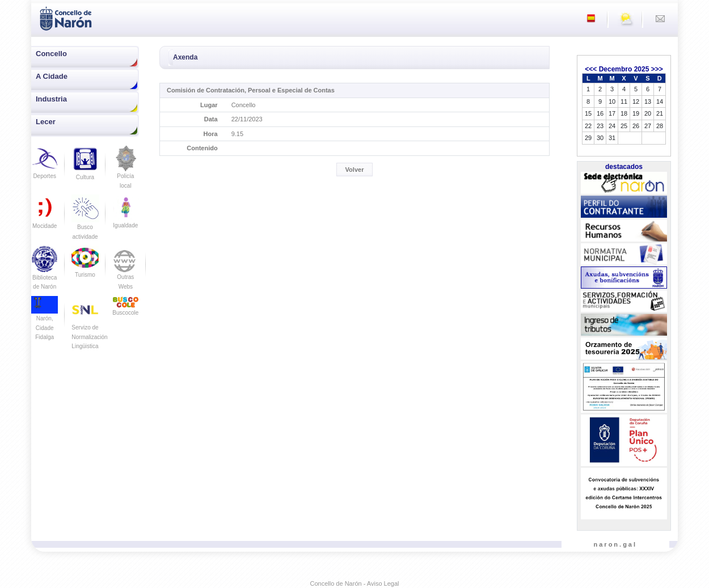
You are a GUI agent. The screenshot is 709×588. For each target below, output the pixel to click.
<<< (591, 69)
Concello (51, 54)
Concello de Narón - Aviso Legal (355, 583)
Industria (51, 99)
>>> (657, 69)
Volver (355, 170)
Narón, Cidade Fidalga (45, 321)
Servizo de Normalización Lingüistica (89, 327)
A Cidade (52, 76)
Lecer (46, 122)
